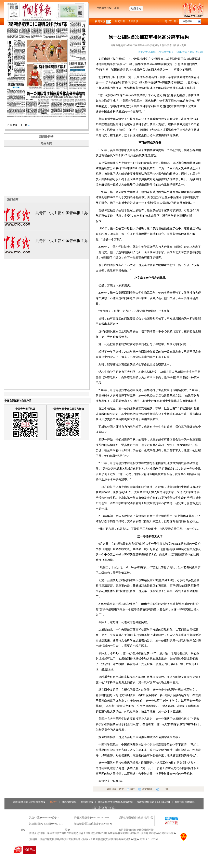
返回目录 (133, 21)
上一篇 (162, 789)
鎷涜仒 (54, 802)
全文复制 (145, 789)
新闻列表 (120, 21)
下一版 (25, 125)
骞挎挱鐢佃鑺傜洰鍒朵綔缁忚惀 (136, 830)
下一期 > (174, 21)
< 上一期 (162, 21)
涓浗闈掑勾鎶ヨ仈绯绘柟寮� (29, 802)
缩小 (131, 789)
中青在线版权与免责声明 (18, 401)
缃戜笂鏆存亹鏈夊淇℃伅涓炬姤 (115, 802)
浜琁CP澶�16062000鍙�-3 (44, 818)
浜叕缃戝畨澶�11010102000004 (91, 818)
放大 (121, 789)
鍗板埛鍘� (87, 802)
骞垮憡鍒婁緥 (69, 802)
